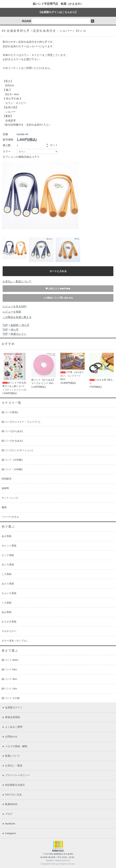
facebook (9, 824)
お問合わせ (10, 737)
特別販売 (7, 479)
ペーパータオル (10, 517)
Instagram (9, 833)
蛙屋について (11, 756)
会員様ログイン (12, 707)
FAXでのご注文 (12, 795)
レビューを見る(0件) (15, 306)
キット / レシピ (10, 498)
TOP (5, 325)
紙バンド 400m (10, 660)
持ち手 (25, 325)
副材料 (15, 325)
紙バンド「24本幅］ (13, 469)
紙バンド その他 (11, 698)
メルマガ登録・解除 (15, 746)
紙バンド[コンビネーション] (17, 450)
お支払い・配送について (17, 281)
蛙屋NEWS (10, 804)
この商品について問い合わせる (58, 298)
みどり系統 (8, 584)
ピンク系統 (8, 555)
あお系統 (7, 612)
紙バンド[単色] (10, 412)
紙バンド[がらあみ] (12, 431)
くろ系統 (7, 603)
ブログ (7, 814)
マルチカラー (9, 631)
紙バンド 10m (9, 688)
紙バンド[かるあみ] (12, 441)
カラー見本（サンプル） (15, 641)
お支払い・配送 (12, 765)
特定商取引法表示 (14, 785)
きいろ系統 (8, 564)
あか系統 (7, 536)
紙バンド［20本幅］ (13, 460)
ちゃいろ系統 (9, 593)
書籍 (4, 507)
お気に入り (54, 289)
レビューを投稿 (12, 312)
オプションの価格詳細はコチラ (21, 157)
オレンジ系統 (9, 546)
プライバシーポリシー (16, 775)
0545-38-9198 (49, 857)
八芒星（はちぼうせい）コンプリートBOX (72, 376)
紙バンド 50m (9, 669)
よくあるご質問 (12, 727)
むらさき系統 (9, 622)
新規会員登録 (11, 717)
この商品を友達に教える (17, 317)
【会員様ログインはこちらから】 (58, 12)
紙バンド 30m (9, 679)
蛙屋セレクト (19, 334)
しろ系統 (7, 574)
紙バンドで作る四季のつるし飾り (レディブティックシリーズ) (14, 386)
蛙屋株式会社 (58, 851)
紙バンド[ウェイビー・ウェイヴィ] (21, 422)
